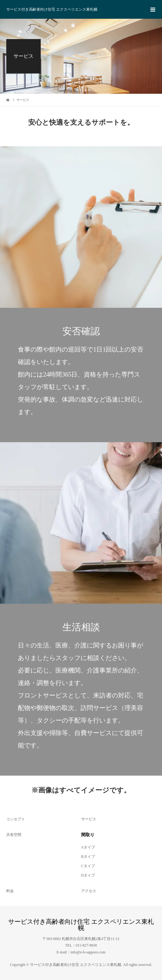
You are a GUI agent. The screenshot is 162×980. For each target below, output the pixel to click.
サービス (89, 819)
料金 (10, 891)
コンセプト (16, 819)
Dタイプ (88, 875)
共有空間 (14, 835)
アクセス (89, 891)
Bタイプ (88, 857)
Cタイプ (88, 866)
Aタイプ (88, 847)
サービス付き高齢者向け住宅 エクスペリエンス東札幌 (52, 9)
